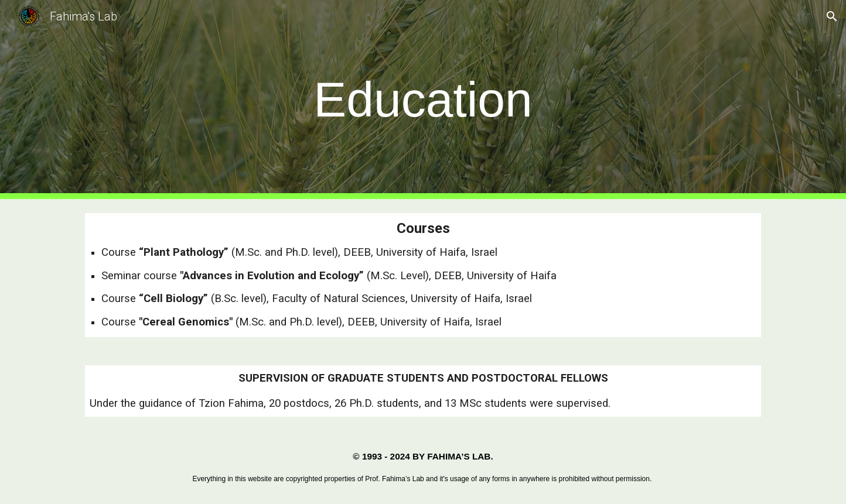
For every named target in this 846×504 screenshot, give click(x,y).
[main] (423, 100)
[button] (832, 16)
